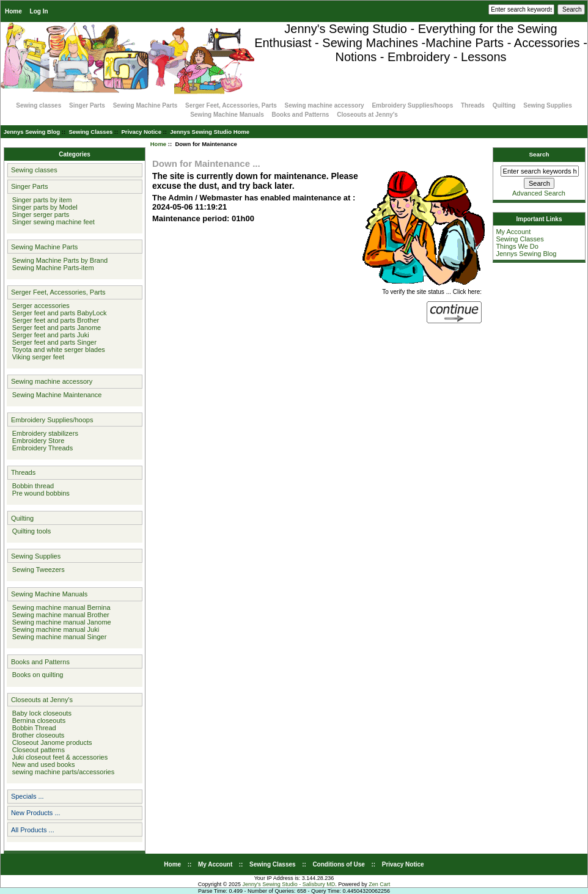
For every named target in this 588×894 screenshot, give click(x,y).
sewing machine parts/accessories (62, 772)
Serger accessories (39, 306)
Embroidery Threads (41, 448)
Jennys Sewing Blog (32, 132)
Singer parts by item (40, 200)
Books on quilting (36, 675)
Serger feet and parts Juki (49, 335)
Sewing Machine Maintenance (55, 395)
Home (13, 11)
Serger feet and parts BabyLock (58, 313)
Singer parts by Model (43, 207)
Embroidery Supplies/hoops (412, 105)
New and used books (42, 764)
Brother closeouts (37, 735)
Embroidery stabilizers (43, 433)
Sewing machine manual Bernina (60, 607)
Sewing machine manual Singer (58, 637)
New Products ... (36, 813)
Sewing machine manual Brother (59, 615)
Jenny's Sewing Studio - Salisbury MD (288, 884)
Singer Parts (87, 105)
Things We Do (517, 246)
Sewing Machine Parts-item (51, 268)
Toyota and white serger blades (57, 350)
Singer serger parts (39, 214)
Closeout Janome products (50, 742)
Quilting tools (30, 531)
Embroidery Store (37, 441)
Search (539, 154)
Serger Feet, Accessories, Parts (231, 105)
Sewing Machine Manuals (227, 115)
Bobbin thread (31, 486)
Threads (473, 105)
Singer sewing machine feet (52, 222)
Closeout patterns (37, 750)
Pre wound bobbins (39, 493)
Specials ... (28, 796)
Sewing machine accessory (325, 105)
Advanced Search (539, 193)
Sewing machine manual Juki (54, 629)
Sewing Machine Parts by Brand (58, 260)
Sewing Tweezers (37, 570)
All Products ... (33, 830)
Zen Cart (379, 884)
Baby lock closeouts (40, 713)
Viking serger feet (37, 357)
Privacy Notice (141, 132)
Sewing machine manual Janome (60, 622)
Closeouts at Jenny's (367, 115)
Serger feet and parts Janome (55, 328)
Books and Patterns (301, 115)
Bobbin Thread (32, 728)
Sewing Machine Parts (145, 105)
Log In (39, 11)
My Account (513, 232)
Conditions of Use (339, 864)
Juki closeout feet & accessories (58, 757)
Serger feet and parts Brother (54, 320)
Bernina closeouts (37, 720)
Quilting (504, 105)
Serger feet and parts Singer (53, 342)
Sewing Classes (90, 132)
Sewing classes (39, 105)
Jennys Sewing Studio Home (210, 132)
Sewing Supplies (547, 105)
